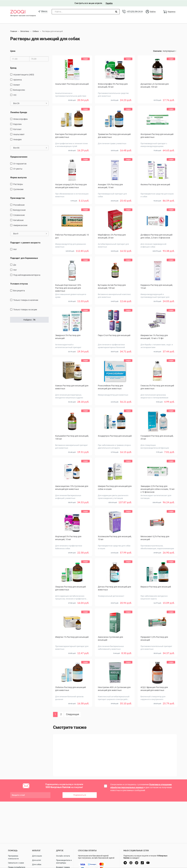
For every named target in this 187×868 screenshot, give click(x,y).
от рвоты (18, 169)
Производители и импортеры (64, 862)
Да (15, 265)
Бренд (13, 68)
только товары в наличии (26, 300)
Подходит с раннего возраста (25, 243)
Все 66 (30, 148)
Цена (13, 51)
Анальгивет (19, 134)
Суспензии (18, 189)
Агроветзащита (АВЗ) (24, 74)
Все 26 (30, 103)
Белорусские (19, 210)
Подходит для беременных (24, 258)
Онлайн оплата (63, 856)
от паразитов (20, 164)
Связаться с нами (16, 863)
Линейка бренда (19, 112)
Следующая (73, 714)
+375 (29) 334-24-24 (135, 11)
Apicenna (18, 80)
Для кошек (37, 856)
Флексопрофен (20, 119)
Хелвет (17, 85)
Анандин (17, 139)
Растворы (18, 184)
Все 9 (30, 233)
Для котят (37, 860)
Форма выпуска (18, 177)
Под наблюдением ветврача (27, 275)
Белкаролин (19, 90)
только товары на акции (25, 309)
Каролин (17, 124)
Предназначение (19, 157)
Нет (15, 249)
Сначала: (158, 51)
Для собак (37, 864)
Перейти (109, 3)
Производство (18, 198)
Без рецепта (19, 290)
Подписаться (80, 795)
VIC (15, 95)
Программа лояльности (13, 857)
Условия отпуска (19, 284)
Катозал (17, 129)
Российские (19, 205)
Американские (20, 225)
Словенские (19, 215)
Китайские (18, 220)
